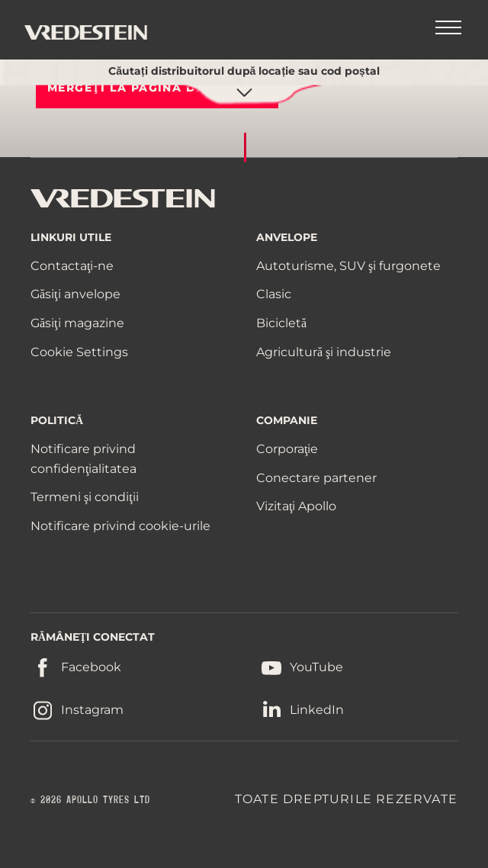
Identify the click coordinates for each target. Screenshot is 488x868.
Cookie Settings (79, 352)
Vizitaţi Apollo (296, 506)
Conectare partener (316, 478)
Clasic (274, 294)
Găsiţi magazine (77, 323)
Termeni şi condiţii (85, 497)
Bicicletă (281, 323)
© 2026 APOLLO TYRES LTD (90, 800)
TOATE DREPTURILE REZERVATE (346, 799)
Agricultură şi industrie (324, 352)
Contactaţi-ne (72, 266)
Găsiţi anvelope (75, 294)
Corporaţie (287, 449)
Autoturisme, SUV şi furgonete (348, 266)
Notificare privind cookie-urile (120, 526)
